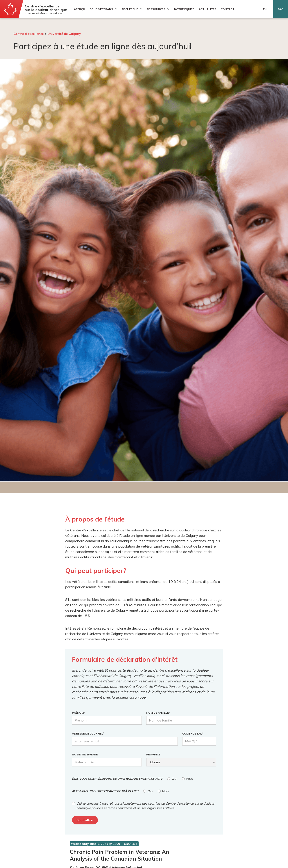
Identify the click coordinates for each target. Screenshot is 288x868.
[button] (102, 9)
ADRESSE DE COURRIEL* (88, 734)
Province (153, 754)
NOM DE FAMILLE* (158, 713)
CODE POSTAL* (193, 734)
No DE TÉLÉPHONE (85, 754)
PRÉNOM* (79, 713)
